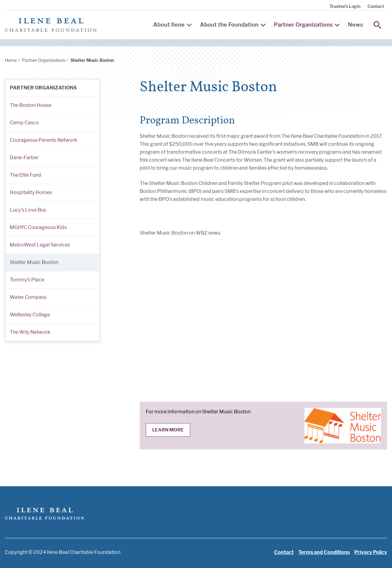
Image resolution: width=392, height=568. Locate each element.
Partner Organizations (307, 25)
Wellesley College (30, 315)
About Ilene (172, 25)
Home (11, 60)
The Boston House (31, 105)
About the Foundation (233, 25)
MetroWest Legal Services (40, 245)
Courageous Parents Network (43, 140)
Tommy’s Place (27, 280)
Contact (376, 6)
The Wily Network (30, 332)
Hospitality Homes (31, 192)
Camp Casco (24, 123)
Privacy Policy (371, 552)
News (355, 25)
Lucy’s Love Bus (28, 210)
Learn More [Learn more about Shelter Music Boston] (168, 430)
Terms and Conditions (324, 552)
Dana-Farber (24, 158)
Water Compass (28, 297)
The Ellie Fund (25, 175)
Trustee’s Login (345, 6)
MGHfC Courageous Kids (38, 227)
